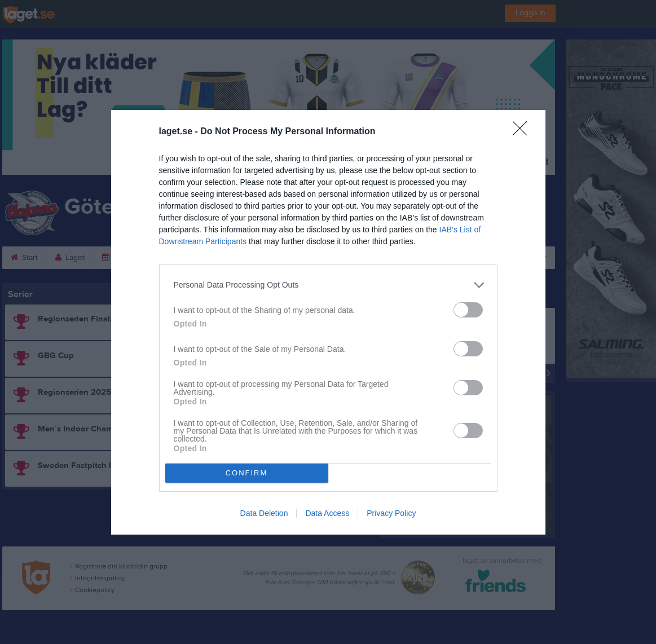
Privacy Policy (391, 513)
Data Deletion (264, 513)
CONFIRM (247, 473)
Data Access (327, 513)
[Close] (523, 132)
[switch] (468, 310)
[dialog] (328, 322)
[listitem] (328, 285)
